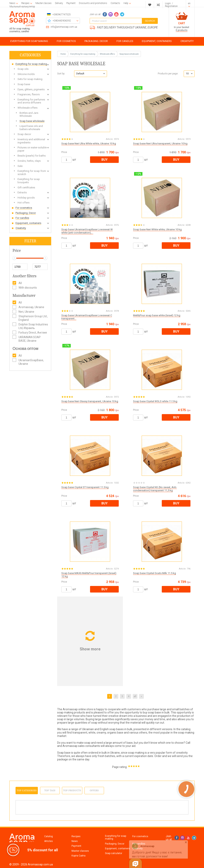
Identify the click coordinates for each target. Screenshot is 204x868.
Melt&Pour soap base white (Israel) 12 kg (157, 315)
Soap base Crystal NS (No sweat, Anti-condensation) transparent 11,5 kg (155, 489)
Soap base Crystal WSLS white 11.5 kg (155, 401)
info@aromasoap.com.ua (64, 27)
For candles (139, 844)
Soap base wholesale (129, 54)
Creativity (137, 849)
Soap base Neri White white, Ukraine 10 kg (157, 229)
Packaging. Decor (115, 844)
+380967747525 (61, 14)
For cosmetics (140, 836)
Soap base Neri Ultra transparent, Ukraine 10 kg (160, 144)
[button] (91, 74)
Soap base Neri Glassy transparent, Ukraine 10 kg (90, 401)
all (135, 696)
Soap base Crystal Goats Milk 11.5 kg (154, 573)
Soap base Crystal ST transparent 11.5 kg (85, 487)
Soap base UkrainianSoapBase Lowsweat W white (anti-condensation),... (87, 231)
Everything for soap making (116, 837)
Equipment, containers (117, 849)
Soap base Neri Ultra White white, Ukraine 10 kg (89, 144)
